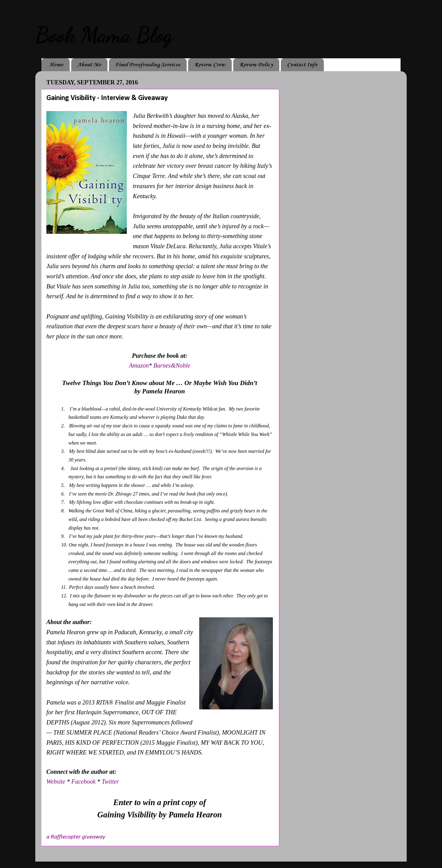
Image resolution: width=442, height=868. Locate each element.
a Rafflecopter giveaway (76, 837)
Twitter (110, 781)
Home (56, 65)
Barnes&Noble (172, 365)
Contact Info (302, 65)
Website (56, 781)
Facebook (84, 781)
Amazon (139, 365)
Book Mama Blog (104, 35)
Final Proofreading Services (148, 65)
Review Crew (210, 65)
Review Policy (256, 65)
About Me (89, 65)
